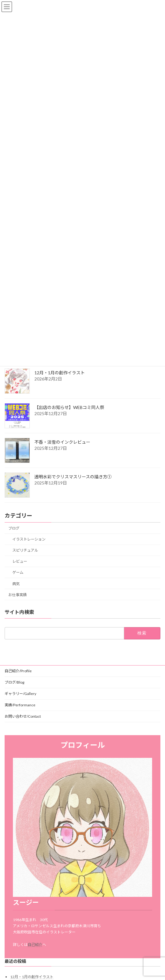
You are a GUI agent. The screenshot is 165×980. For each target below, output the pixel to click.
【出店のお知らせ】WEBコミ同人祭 (69, 407)
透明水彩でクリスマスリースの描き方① (73, 477)
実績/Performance (20, 705)
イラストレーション (29, 539)
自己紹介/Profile (18, 671)
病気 (16, 583)
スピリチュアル (25, 550)
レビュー (20, 561)
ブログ (14, 528)
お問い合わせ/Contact (23, 716)
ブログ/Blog (14, 682)
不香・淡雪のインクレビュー (62, 442)
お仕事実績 (18, 594)
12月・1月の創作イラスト (60, 373)
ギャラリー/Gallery (20, 694)
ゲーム (18, 572)
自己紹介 (35, 945)
